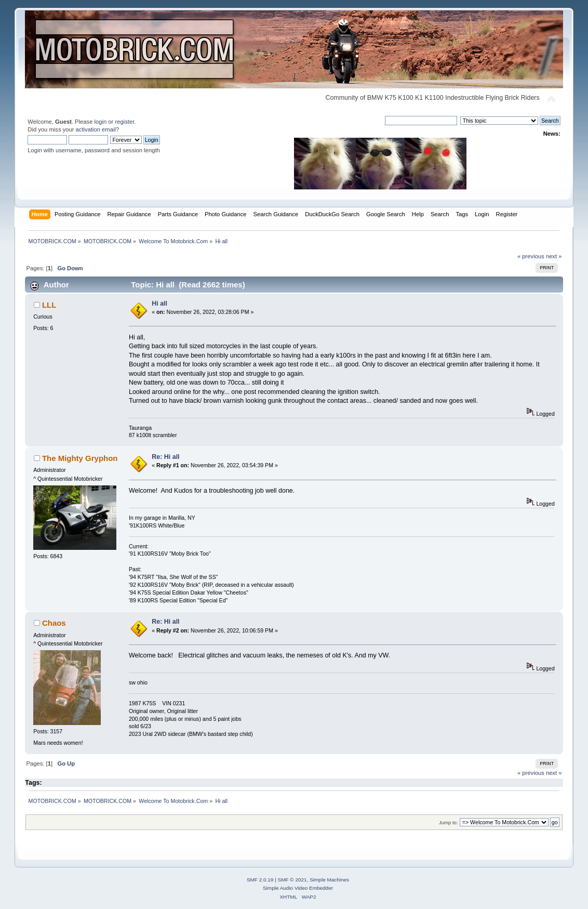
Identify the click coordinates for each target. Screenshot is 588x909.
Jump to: (449, 822)
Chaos (54, 623)
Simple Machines (329, 880)
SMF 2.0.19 (260, 880)
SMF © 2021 (292, 880)
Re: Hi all (165, 457)
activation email (96, 129)
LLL (49, 305)
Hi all (159, 304)
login (101, 122)
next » (554, 256)
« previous (531, 256)
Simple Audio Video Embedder (298, 888)
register (124, 122)
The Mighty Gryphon (80, 458)
